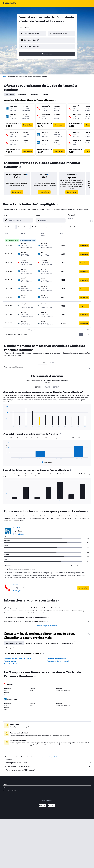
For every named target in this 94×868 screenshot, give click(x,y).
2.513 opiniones (19, 589)
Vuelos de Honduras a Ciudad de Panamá (18, 657)
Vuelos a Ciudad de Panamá (57, 657)
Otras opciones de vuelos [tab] (14, 642)
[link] (17, 190)
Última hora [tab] (35, 93)
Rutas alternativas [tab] (52, 642)
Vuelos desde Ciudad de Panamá (58, 659)
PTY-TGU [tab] (51, 361)
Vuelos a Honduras (10, 659)
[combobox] (24, 28)
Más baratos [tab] (10, 93)
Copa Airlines (18, 526)
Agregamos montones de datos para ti (48, 765)
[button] (32, 40)
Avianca (16, 583)
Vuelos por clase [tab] (11, 646)
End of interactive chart (5, 424)
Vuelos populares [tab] (67, 642)
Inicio (4, 75)
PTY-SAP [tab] (43, 361)
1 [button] (81, 333)
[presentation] (64, 21)
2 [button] (85, 333)
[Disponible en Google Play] (42, 804)
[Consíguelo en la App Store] (51, 804)
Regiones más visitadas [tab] (34, 642)
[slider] (92, 219)
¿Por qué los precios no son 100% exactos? (48, 768)
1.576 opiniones (19, 532)
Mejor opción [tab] (22, 93)
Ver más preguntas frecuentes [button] (47, 624)
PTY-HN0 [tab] (38, 385)
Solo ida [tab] (45, 93)
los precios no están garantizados (49, 755)
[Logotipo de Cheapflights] (10, 3)
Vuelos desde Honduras (12, 662)
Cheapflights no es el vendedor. (48, 761)
